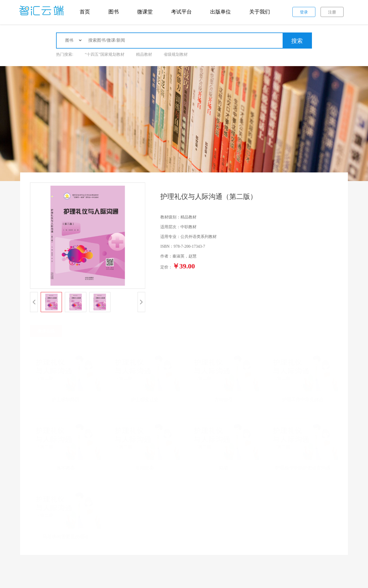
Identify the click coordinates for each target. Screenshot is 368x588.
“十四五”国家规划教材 (105, 54)
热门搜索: (65, 54)
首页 (85, 12)
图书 (114, 12)
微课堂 (145, 12)
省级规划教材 (176, 54)
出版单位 (221, 12)
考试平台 (181, 12)
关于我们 (260, 12)
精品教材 (144, 54)
